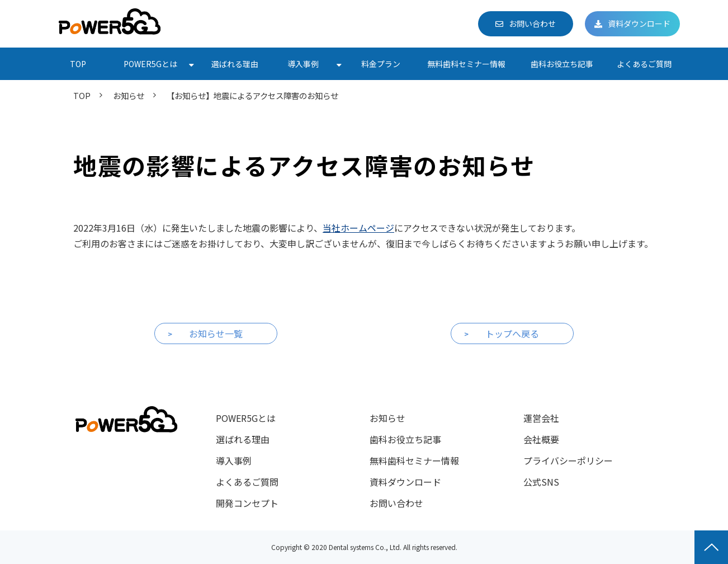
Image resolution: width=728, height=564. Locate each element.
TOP (78, 64)
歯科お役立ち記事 (562, 64)
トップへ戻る (512, 333)
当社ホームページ (358, 228)
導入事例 (303, 64)
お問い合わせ (532, 23)
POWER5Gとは (150, 64)
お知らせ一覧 (216, 333)
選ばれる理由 (235, 64)
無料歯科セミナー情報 (466, 64)
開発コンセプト (247, 503)
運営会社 (541, 418)
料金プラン (381, 64)
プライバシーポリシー (568, 460)
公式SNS (541, 482)
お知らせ (129, 95)
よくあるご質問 (644, 64)
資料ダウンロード (639, 23)
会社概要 (541, 439)
